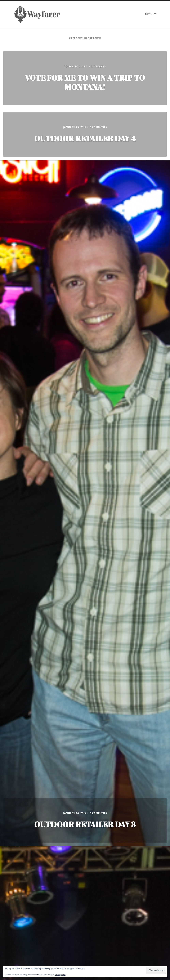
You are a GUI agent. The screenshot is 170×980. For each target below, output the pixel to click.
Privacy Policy (60, 975)
